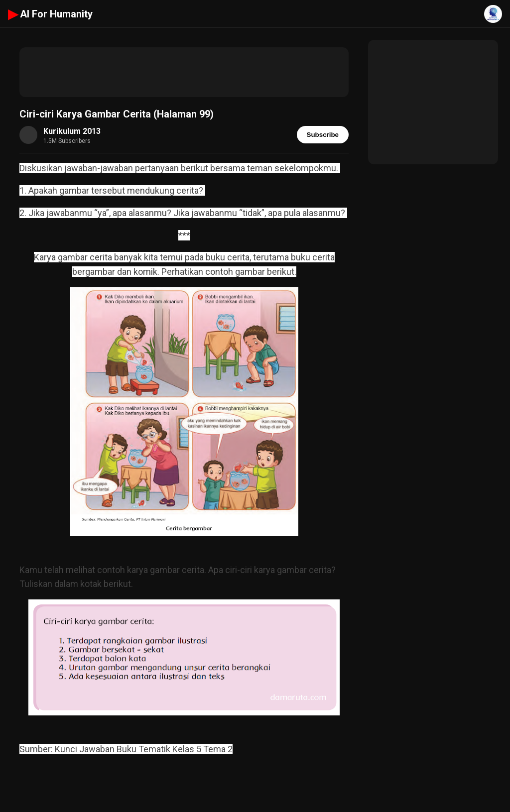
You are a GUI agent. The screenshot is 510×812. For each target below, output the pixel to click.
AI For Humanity (50, 14)
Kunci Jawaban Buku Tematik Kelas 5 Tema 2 (144, 749)
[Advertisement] (184, 72)
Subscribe (323, 135)
